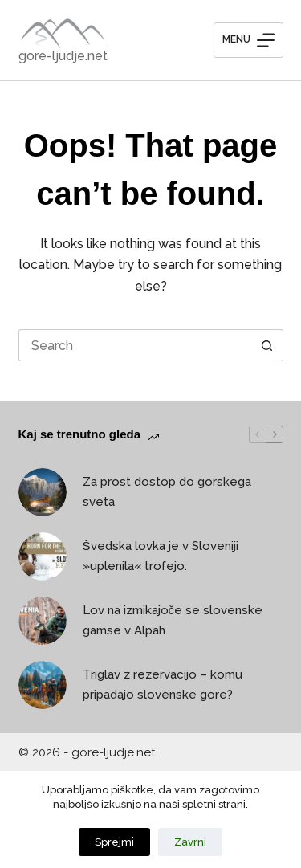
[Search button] (267, 345)
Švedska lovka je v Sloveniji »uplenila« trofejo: (161, 556)
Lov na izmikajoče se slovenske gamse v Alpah (173, 620)
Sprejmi (114, 842)
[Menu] (248, 40)
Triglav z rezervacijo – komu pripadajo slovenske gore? (163, 685)
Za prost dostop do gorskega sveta (167, 492)
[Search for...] (135, 345)
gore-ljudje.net (63, 56)
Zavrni (190, 842)
